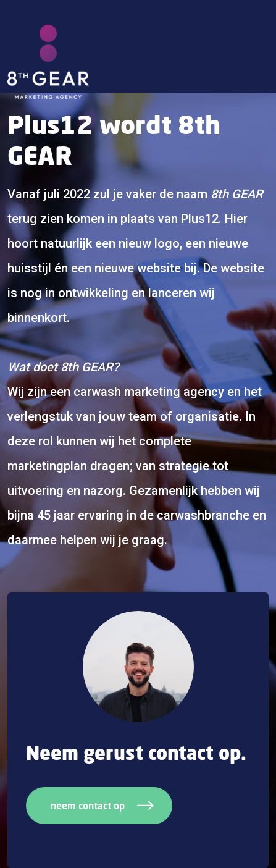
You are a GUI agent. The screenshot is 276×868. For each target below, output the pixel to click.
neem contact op (102, 806)
